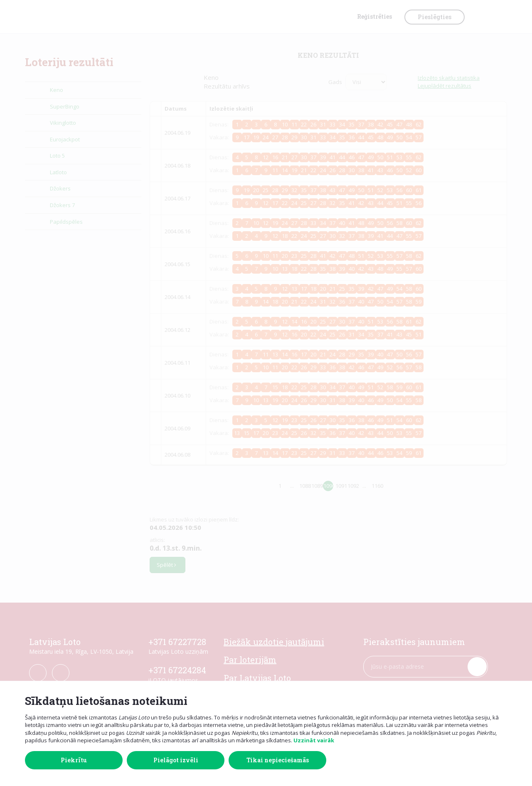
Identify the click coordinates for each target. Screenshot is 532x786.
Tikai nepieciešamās (278, 760)
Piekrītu (74, 760)
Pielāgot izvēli (176, 760)
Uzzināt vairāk (314, 740)
